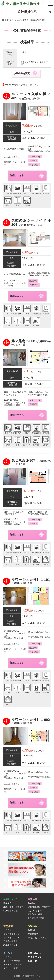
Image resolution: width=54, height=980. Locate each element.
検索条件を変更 (22, 73)
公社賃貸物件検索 (36, 918)
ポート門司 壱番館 (12, 961)
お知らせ (32, 903)
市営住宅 (8, 926)
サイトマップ (35, 957)
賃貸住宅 (32, 899)
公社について (10, 899)
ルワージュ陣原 (11, 968)
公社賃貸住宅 (27, 12)
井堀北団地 (33, 934)
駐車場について (11, 945)
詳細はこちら (17, 175)
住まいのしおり (35, 911)
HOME (6, 20)
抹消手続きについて (37, 938)
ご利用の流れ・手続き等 (39, 907)
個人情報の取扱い (12, 911)
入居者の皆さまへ (12, 941)
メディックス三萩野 (13, 965)
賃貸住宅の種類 (35, 914)
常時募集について (12, 938)
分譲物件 (32, 926)
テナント (8, 953)
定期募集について (12, 934)
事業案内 (7, 903)
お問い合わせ (35, 953)
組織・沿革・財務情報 (14, 907)
